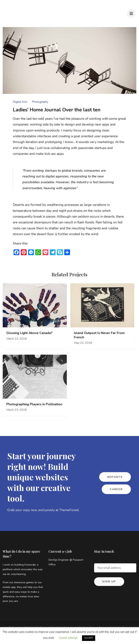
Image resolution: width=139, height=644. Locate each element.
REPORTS (115, 477)
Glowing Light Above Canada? (29, 333)
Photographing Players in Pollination (34, 404)
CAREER (116, 489)
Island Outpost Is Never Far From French (99, 335)
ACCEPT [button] (89, 638)
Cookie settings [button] (68, 638)
